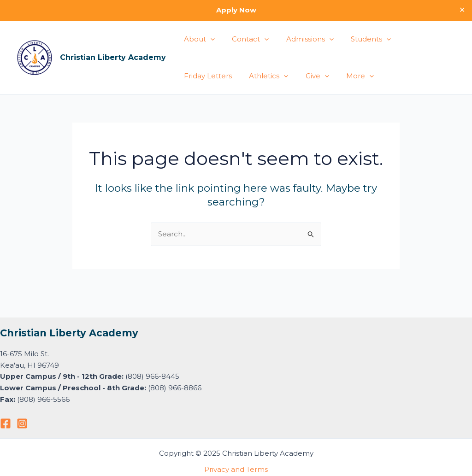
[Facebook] (6, 423)
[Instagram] (22, 423)
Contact (245, 39)
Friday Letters (417, 39)
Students (359, 39)
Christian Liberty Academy (113, 57)
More (286, 76)
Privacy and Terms (236, 469)
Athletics (202, 76)
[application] (209, 39)
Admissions (301, 39)
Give (247, 76)
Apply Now (236, 10)
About (198, 39)
